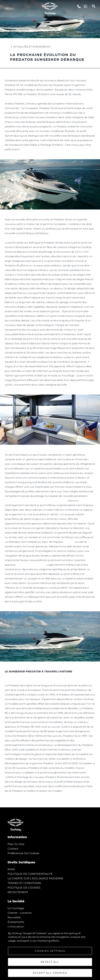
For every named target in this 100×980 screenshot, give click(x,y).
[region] (50, 954)
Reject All (50, 962)
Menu (9, 8)
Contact (13, 849)
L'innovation (16, 927)
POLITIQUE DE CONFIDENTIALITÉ (30, 874)
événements (16, 922)
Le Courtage (16, 908)
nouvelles (14, 917)
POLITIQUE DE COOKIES (24, 888)
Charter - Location (20, 913)
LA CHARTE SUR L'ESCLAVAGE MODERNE (35, 878)
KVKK (11, 869)
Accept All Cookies (50, 973)
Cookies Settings (50, 951)
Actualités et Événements (30, 47)
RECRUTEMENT (18, 892)
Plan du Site (16, 844)
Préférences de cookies (23, 853)
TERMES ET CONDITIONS (24, 883)
